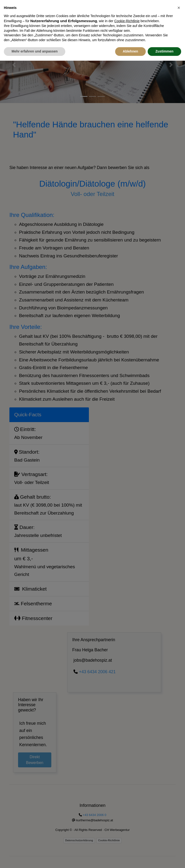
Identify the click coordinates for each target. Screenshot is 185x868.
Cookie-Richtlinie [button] (127, 10)
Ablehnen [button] (131, 40)
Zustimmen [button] (164, 40)
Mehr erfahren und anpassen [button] (35, 40)
